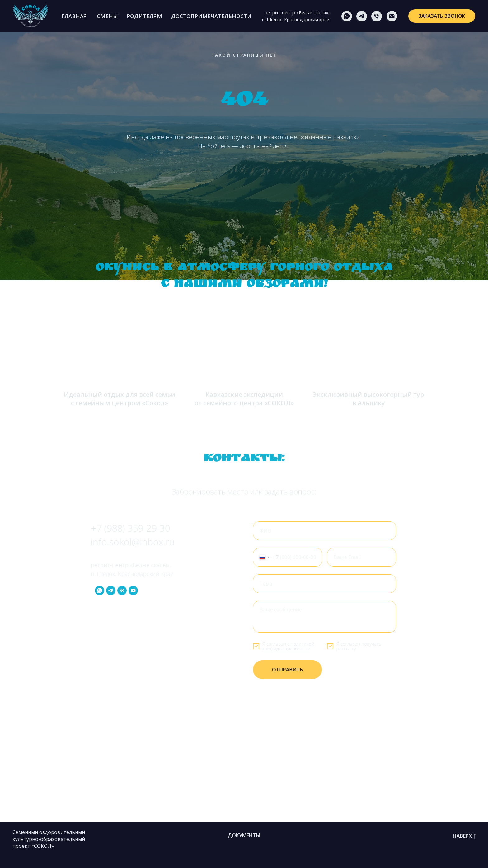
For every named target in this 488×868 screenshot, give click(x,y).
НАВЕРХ (464, 836)
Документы (244, 835)
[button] (442, 16)
